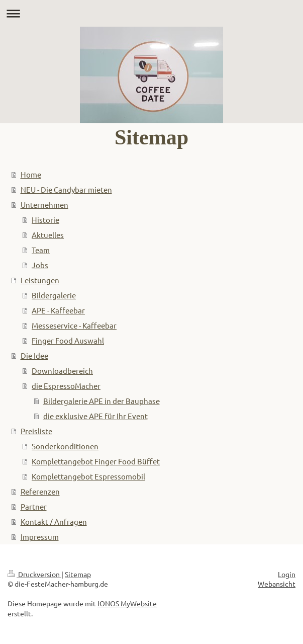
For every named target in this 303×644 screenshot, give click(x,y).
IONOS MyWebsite (127, 603)
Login (287, 574)
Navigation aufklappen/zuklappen (151, 13)
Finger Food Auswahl (68, 340)
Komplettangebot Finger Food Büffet (96, 461)
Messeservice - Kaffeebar (74, 325)
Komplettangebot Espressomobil (88, 476)
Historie (45, 220)
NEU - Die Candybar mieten (66, 189)
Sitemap (78, 574)
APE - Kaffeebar (58, 310)
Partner (34, 506)
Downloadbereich (62, 371)
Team (41, 250)
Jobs (40, 265)
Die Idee (34, 355)
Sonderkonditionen (65, 446)
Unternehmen (44, 205)
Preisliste (36, 431)
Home (31, 174)
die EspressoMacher (66, 386)
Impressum (40, 537)
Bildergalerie (54, 295)
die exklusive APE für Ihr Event (95, 416)
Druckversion (34, 574)
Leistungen (40, 280)
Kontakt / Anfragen (54, 521)
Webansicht (277, 584)
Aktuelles (48, 235)
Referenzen (40, 491)
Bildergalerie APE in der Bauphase (102, 401)
